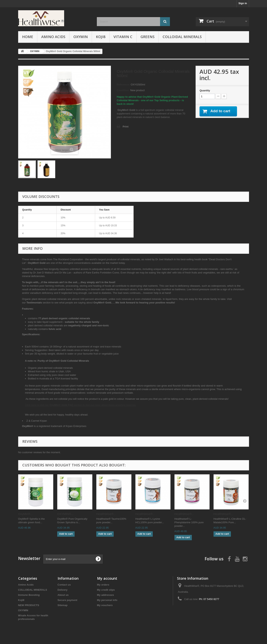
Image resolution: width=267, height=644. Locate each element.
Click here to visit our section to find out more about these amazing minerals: (81, 405)
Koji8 (101, 37)
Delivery (63, 590)
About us (63, 595)
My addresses (106, 595)
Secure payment (67, 600)
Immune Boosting (29, 595)
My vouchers (105, 605)
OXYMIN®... (65, 514)
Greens (148, 37)
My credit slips (106, 590)
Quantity (205, 90)
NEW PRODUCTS (29, 605)
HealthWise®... (106, 514)
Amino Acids (53, 37)
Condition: (123, 90)
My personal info (107, 600)
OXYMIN (81, 37)
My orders (103, 585)
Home (28, 37)
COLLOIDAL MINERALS (182, 37)
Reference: (123, 85)
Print (126, 127)
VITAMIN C (123, 37)
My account (107, 578)
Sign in (243, 3)
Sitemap (63, 605)
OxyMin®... (25, 514)
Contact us (64, 585)
